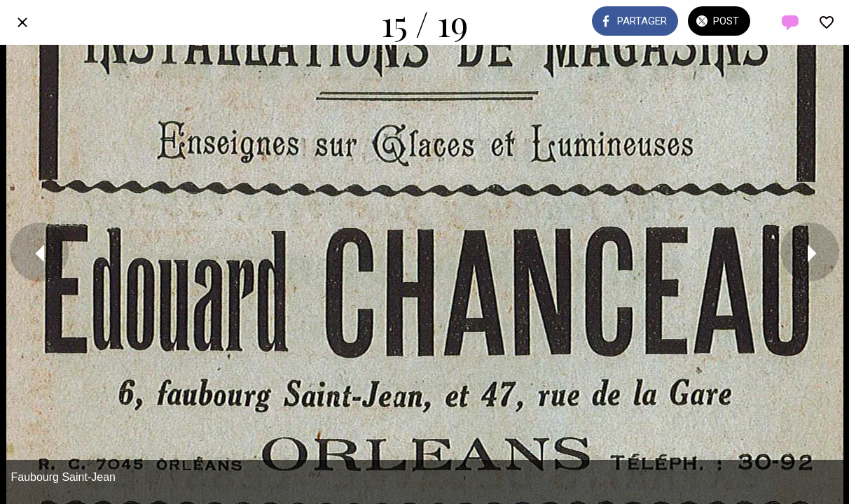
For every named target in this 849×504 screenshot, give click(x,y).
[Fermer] (22, 22)
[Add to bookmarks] (827, 22)
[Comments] (790, 22)
